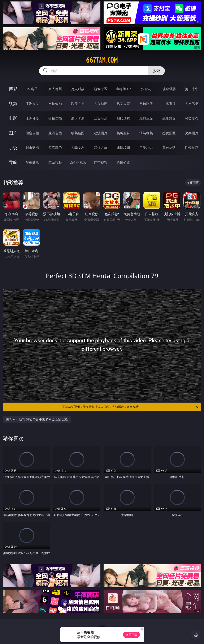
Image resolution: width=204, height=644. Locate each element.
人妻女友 (78, 148)
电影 (13, 118)
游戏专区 (101, 89)
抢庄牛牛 (192, 89)
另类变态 (192, 118)
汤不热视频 (78, 162)
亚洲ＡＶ (32, 104)
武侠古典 (101, 148)
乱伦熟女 (169, 118)
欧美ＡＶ (78, 104)
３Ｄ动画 (101, 104)
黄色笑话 (169, 148)
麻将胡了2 (123, 89)
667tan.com (102, 60)
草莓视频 (55, 162)
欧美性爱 (101, 118)
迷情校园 (123, 148)
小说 (13, 148)
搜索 (156, 71)
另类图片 (192, 133)
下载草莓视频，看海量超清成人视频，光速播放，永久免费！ (131, 407)
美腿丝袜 (123, 133)
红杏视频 (101, 162)
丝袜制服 (146, 104)
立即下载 (131, 635)
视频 (13, 103)
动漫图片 (101, 133)
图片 (13, 133)
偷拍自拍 (55, 118)
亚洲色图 (55, 133)
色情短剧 (123, 162)
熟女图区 (169, 133)
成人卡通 (78, 118)
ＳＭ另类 (192, 104)
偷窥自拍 (32, 133)
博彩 (13, 89)
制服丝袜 (123, 118)
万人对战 (78, 89)
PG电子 (32, 89)
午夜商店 (32, 162)
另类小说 (146, 148)
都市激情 (32, 148)
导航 (13, 162)
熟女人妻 (123, 104)
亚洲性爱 (32, 118)
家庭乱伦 (55, 148)
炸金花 (146, 89)
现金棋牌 (169, 89)
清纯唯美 (146, 133)
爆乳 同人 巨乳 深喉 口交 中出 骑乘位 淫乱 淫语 (37, 419)
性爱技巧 (192, 148)
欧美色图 (78, 133)
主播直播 (169, 104)
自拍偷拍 (55, 104)
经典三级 (146, 118)
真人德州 (55, 89)
